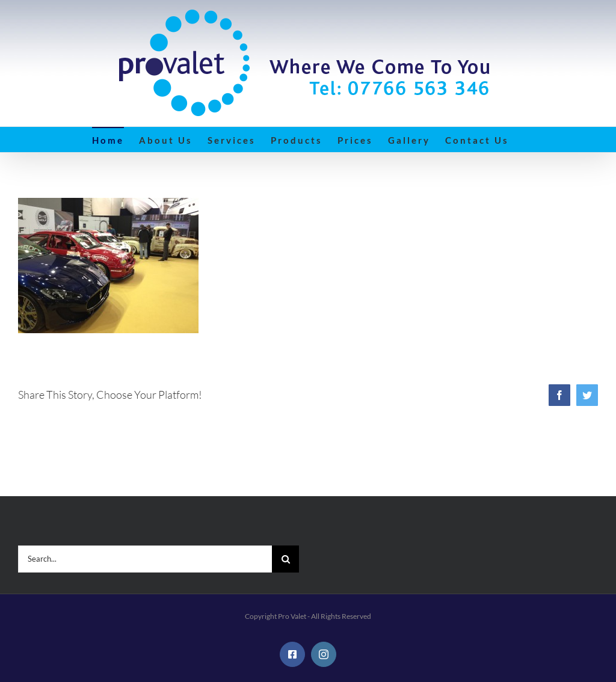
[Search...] (145, 559)
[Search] (285, 559)
